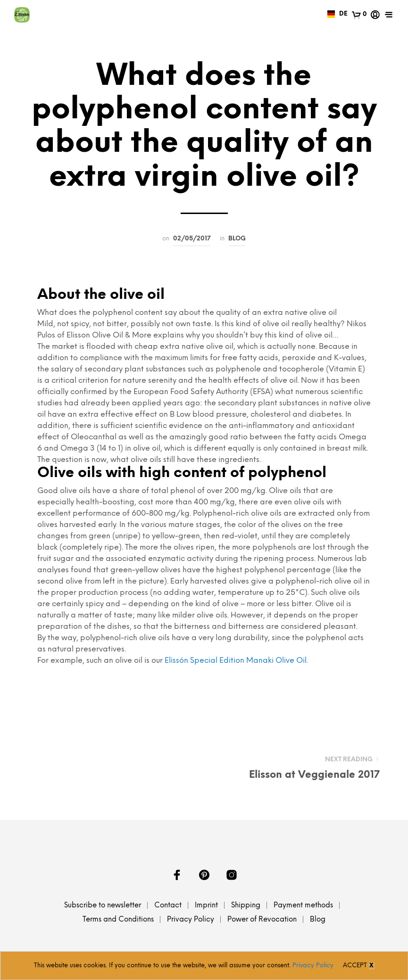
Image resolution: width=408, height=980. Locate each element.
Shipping (246, 906)
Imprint (206, 906)
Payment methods (303, 906)
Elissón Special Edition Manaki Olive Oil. (236, 661)
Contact (168, 906)
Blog (237, 239)
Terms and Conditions (118, 920)
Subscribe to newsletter (103, 906)
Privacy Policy (191, 920)
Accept (355, 966)
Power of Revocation (262, 920)
